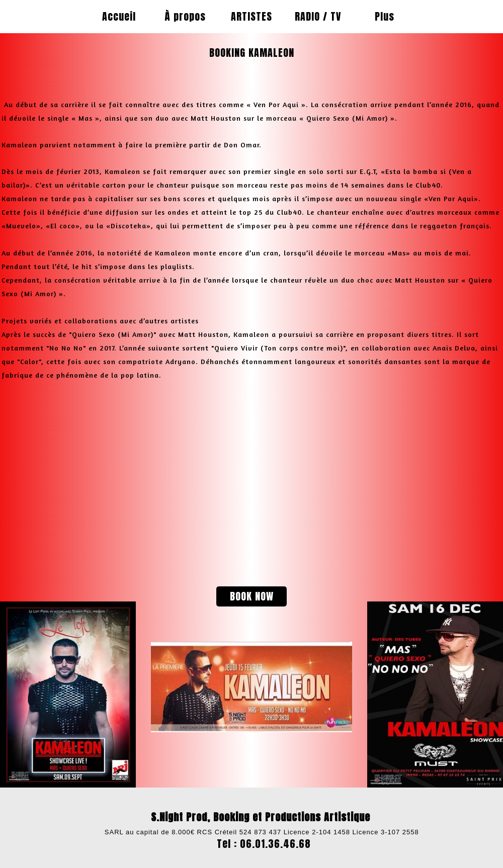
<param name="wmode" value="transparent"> (118, 473)
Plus (385, 16)
